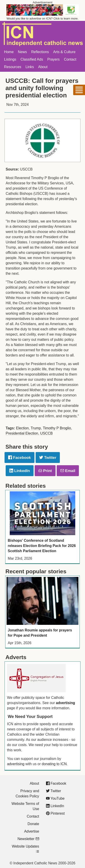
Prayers (54, 59)
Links (30, 67)
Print (45, 471)
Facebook (19, 458)
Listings (10, 59)
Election (22, 428)
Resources (13, 67)
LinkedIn (20, 471)
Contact (70, 59)
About (43, 67)
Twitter (48, 458)
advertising (66, 703)
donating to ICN (54, 764)
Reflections (40, 52)
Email (68, 471)
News (22, 52)
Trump (36, 428)
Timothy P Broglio (57, 428)
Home (9, 52)
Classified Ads (32, 59)
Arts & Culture (64, 52)
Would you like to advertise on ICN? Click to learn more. (42, 19)
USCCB (46, 433)
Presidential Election (22, 433)
